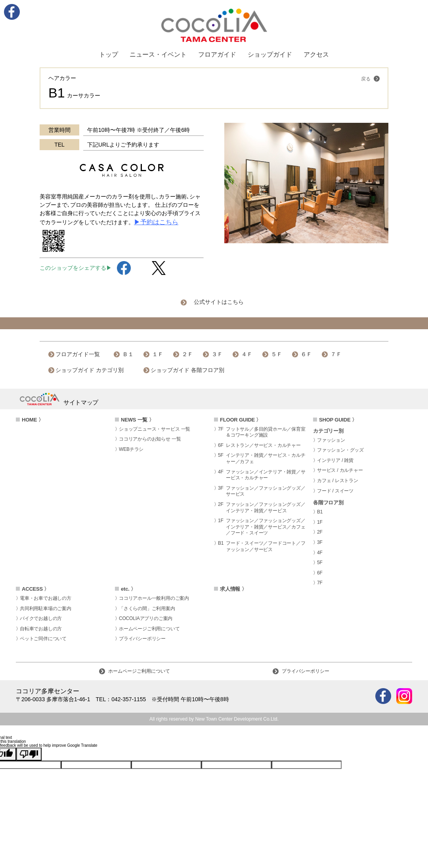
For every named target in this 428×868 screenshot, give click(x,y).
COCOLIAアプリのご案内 (146, 618)
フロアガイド (217, 55)
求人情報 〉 (233, 589)
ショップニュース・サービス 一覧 (155, 429)
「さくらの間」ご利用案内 (147, 609)
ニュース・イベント (158, 55)
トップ (109, 55)
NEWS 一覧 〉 (137, 420)
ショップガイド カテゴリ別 (90, 370)
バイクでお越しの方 (41, 618)
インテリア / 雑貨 (335, 460)
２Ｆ (187, 354)
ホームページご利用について (149, 629)
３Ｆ (217, 354)
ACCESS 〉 (35, 589)
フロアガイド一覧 (78, 354)
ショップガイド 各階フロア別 (187, 370)
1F (320, 522)
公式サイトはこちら (219, 302)
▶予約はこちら (156, 222)
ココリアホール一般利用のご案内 (154, 598)
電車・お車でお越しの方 (46, 598)
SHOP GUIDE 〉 (338, 420)
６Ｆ (306, 354)
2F (320, 532)
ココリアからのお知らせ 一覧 (150, 439)
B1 (320, 512)
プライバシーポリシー (142, 639)
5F (320, 563)
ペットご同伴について (43, 639)
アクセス (316, 55)
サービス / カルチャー (340, 470)
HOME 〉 (32, 420)
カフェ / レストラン (338, 481)
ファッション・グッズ (340, 450)
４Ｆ (247, 354)
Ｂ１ (128, 354)
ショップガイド (270, 55)
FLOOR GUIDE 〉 (241, 420)
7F (320, 583)
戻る (370, 79)
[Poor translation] (29, 754)
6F (320, 573)
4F (320, 553)
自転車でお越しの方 (41, 629)
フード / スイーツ (335, 491)
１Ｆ (158, 354)
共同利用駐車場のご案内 (46, 609)
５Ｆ (277, 354)
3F (320, 542)
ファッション (331, 440)
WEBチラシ (131, 449)
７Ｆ (336, 354)
